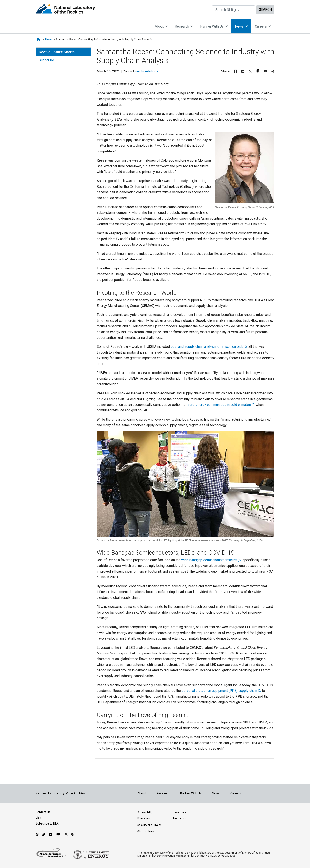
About (161, 26)
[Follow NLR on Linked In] (51, 834)
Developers (180, 812)
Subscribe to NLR (47, 823)
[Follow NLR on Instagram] (44, 834)
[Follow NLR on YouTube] (59, 834)
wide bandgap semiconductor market (209, 560)
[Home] (39, 39)
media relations (147, 71)
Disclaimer (144, 819)
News (241, 26)
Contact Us (43, 812)
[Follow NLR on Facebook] (37, 834)
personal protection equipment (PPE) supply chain (219, 691)
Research (184, 26)
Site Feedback (146, 831)
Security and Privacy (149, 825)
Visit (38, 818)
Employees (179, 819)
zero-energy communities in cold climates (219, 405)
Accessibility (145, 812)
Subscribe (46, 60)
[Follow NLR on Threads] (73, 834)
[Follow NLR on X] (66, 834)
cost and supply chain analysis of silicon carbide (207, 347)
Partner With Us (214, 26)
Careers (263, 26)
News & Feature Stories (57, 52)
